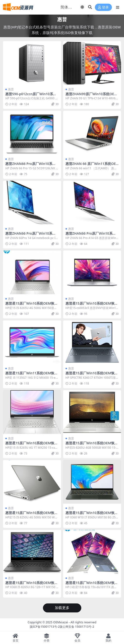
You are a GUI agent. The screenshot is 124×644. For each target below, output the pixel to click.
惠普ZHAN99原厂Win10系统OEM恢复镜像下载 (91, 96)
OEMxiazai (61, 622)
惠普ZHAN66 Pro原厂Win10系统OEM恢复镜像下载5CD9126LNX (32, 166)
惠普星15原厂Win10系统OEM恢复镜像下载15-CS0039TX (32, 515)
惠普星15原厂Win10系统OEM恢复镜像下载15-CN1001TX (32, 585)
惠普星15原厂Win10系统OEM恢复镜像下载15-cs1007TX (32, 305)
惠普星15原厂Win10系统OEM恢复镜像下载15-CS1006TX (92, 445)
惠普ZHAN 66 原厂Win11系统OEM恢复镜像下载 (91, 166)
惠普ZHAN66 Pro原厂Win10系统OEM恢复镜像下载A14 (92, 235)
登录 (103, 7)
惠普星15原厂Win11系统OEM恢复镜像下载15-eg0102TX (32, 375)
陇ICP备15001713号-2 (45, 627)
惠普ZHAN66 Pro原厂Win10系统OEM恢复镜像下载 (32, 235)
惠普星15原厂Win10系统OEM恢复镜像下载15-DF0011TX (92, 375)
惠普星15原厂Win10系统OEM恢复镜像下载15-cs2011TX (32, 445)
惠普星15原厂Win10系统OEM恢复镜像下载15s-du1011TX (92, 585)
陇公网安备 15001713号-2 (77, 627)
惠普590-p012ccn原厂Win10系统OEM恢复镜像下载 (31, 96)
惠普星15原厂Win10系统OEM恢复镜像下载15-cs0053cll (92, 305)
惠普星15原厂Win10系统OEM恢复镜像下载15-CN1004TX (92, 515)
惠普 (11, 89)
